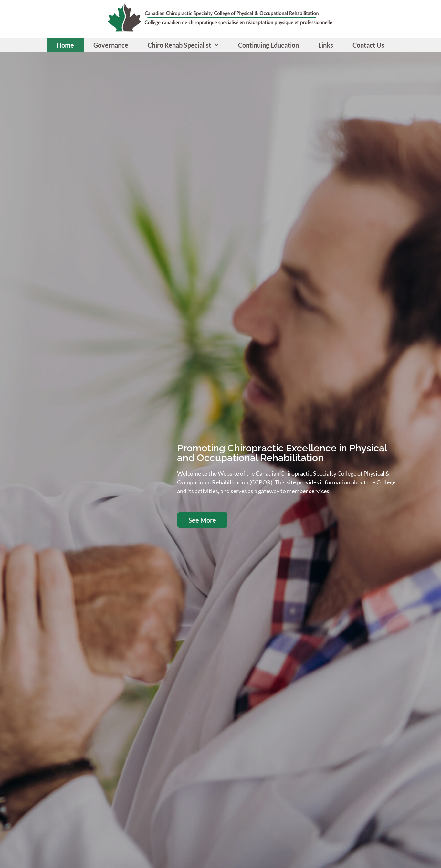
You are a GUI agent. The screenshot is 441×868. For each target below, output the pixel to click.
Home (65, 45)
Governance (111, 45)
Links (326, 45)
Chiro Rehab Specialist (183, 45)
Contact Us (368, 45)
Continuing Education (268, 45)
